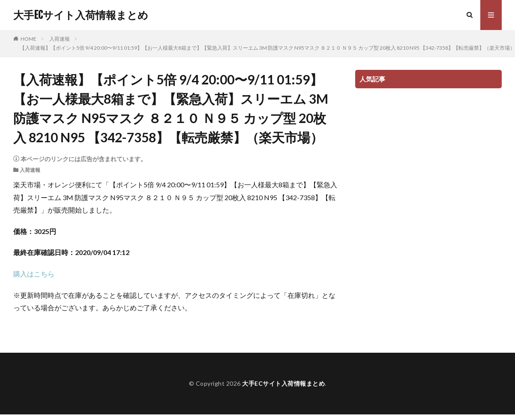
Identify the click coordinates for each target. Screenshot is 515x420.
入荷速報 (60, 39)
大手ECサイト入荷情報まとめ (81, 15)
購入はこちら (34, 274)
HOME (28, 39)
